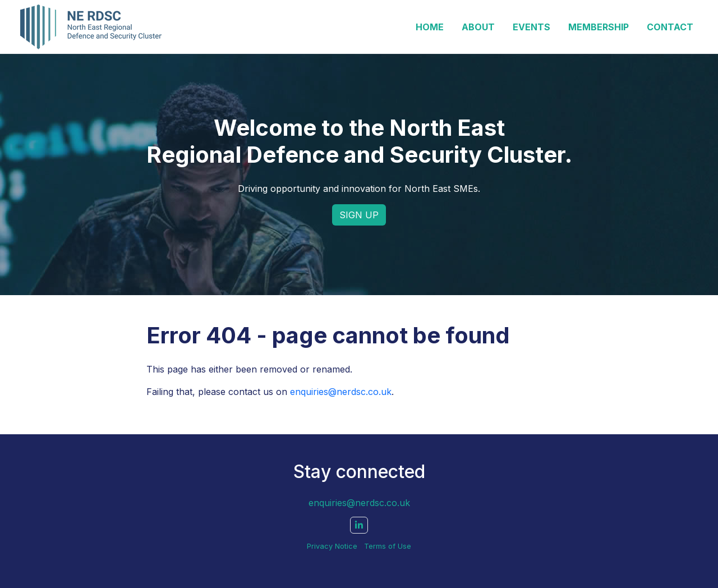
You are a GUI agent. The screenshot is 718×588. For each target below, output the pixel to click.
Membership (599, 27)
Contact (670, 27)
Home (430, 27)
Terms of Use (388, 546)
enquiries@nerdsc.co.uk (341, 392)
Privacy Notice (332, 546)
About (478, 27)
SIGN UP (359, 215)
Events (531, 27)
